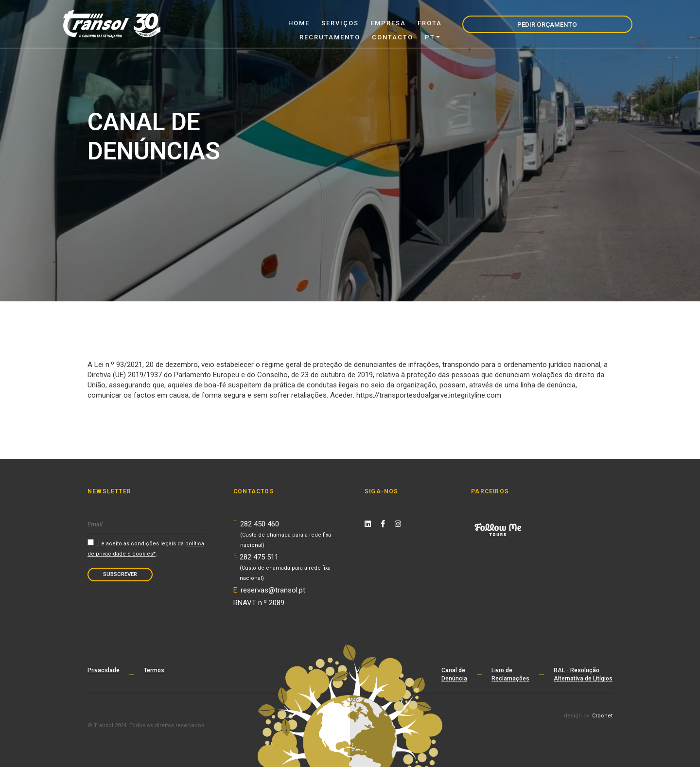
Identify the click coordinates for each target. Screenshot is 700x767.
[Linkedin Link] (368, 524)
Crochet (602, 716)
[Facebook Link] (383, 524)
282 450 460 (286, 534)
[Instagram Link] (398, 524)
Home (227, 23)
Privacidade (104, 670)
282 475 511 (285, 567)
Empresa (316, 23)
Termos (154, 670)
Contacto (475, 23)
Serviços (268, 23)
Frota (358, 23)
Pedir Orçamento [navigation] (592, 24)
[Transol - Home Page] (112, 24)
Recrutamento (412, 23)
